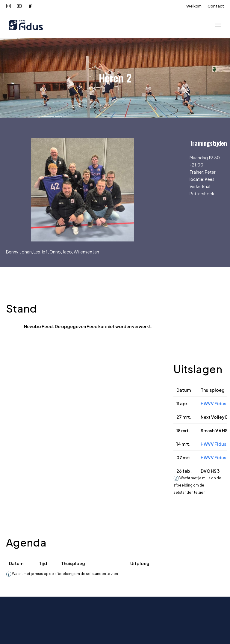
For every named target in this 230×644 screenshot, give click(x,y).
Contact (216, 6)
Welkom (194, 6)
